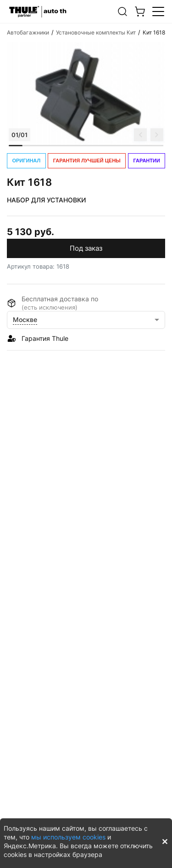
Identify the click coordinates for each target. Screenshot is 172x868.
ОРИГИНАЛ (26, 161)
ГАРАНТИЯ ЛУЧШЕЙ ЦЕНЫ (87, 161)
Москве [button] (25, 319)
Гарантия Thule (45, 338)
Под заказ (86, 248)
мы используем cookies (68, 837)
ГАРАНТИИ (147, 161)
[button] (122, 11)
